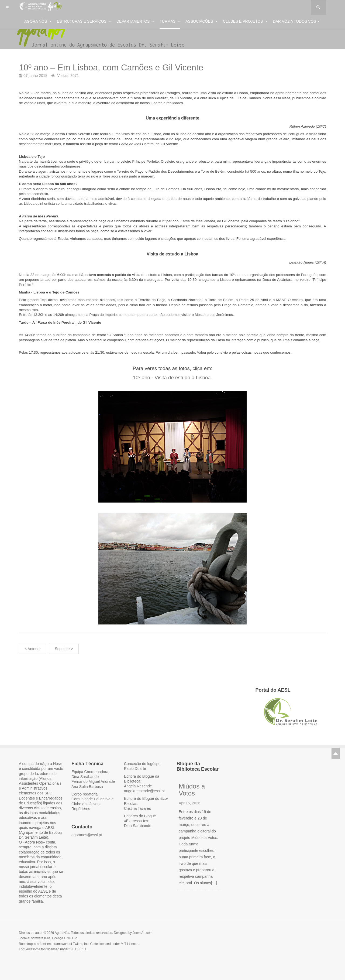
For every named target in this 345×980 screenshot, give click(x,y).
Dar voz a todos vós (296, 21)
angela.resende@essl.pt (144, 791)
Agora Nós (38, 21)
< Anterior (33, 649)
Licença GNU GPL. (66, 938)
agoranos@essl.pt (87, 835)
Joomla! (25, 938)
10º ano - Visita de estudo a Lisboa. (172, 378)
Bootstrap (26, 944)
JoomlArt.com (142, 933)
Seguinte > (64, 649)
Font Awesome (30, 949)
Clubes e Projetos (245, 21)
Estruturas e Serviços (84, 21)
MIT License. (130, 944)
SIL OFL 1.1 (78, 949)
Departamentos (135, 21)
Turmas (170, 21)
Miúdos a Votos (192, 790)
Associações (201, 21)
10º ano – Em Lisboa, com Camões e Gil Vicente (141, 66)
